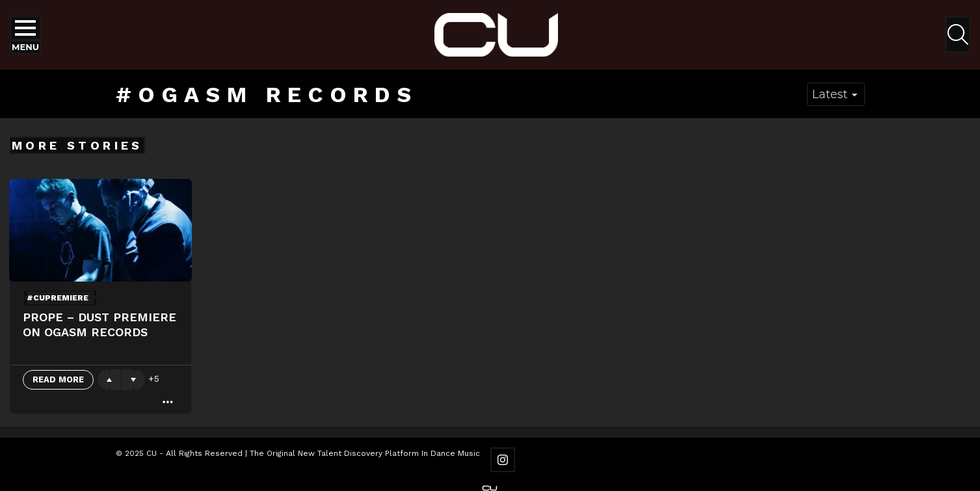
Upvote (109, 380)
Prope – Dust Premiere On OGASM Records (99, 325)
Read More (58, 379)
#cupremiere (58, 298)
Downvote (133, 380)
